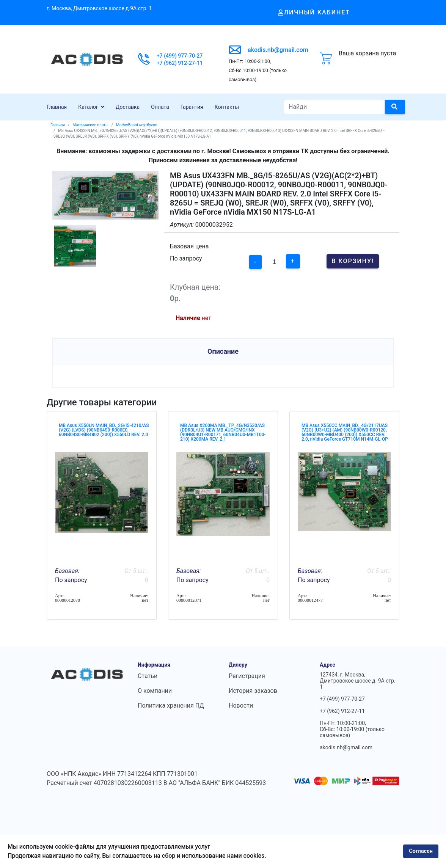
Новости (241, 706)
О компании (155, 691)
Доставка (128, 107)
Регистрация (247, 676)
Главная (57, 107)
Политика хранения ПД (171, 706)
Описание (223, 351)
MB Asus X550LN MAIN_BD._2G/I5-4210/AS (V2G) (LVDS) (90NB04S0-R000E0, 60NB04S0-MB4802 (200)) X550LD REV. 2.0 (104, 430)
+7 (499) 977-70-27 (180, 56)
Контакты (227, 107)
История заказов (253, 691)
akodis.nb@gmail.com (278, 50)
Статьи (148, 676)
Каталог (88, 107)
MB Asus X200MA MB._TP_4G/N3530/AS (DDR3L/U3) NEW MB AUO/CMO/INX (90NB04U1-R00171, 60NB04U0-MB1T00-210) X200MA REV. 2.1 (223, 432)
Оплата (160, 107)
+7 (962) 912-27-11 (180, 63)
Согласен (421, 851)
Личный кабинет (314, 12)
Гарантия (192, 107)
